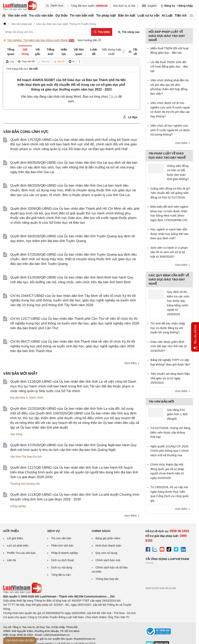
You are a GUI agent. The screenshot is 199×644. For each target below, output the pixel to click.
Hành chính (36, 398)
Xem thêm (132, 363)
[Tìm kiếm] (102, 32)
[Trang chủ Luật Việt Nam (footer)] (23, 592)
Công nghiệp (18, 506)
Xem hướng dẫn (89, 40)
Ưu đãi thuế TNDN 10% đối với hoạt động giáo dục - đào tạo (169, 66)
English (149, 6)
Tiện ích (181, 15)
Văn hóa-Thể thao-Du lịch (26, 457)
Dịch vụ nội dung (62, 567)
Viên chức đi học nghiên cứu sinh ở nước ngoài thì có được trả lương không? (170, 130)
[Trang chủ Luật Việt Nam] (20, 6)
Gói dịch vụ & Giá (124, 6)
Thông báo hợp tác (107, 579)
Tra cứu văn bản (41, 15)
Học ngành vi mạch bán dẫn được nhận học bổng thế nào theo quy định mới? (170, 234)
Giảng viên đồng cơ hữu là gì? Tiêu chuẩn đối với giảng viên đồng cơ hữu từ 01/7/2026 (170, 193)
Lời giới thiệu (15, 538)
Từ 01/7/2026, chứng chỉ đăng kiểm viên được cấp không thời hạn (170, 432)
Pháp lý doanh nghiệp (64, 553)
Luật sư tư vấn (148, 15)
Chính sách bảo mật (108, 560)
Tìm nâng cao (129, 32)
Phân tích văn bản (62, 546)
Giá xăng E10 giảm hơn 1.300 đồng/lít (177, 414)
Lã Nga (130, 117)
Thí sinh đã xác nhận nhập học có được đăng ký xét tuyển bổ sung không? (168, 328)
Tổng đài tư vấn (61, 575)
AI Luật (167, 15)
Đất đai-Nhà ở (19, 398)
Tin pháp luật (106, 15)
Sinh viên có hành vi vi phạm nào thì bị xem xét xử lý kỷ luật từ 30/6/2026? (169, 252)
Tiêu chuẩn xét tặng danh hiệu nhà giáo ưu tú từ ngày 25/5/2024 (170, 378)
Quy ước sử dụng (106, 553)
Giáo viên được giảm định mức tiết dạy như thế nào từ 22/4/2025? (169, 346)
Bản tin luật (127, 15)
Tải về (113, 97)
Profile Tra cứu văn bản (21, 553)
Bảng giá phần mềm (108, 538)
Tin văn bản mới (82, 15)
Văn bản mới (17, 15)
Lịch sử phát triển (18, 546)
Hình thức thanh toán (108, 546)
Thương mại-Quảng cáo (25, 484)
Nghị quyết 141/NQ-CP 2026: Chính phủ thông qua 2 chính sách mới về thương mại (170, 451)
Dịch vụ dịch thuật (62, 560)
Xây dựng (16, 434)
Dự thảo (61, 15)
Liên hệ (11, 560)
